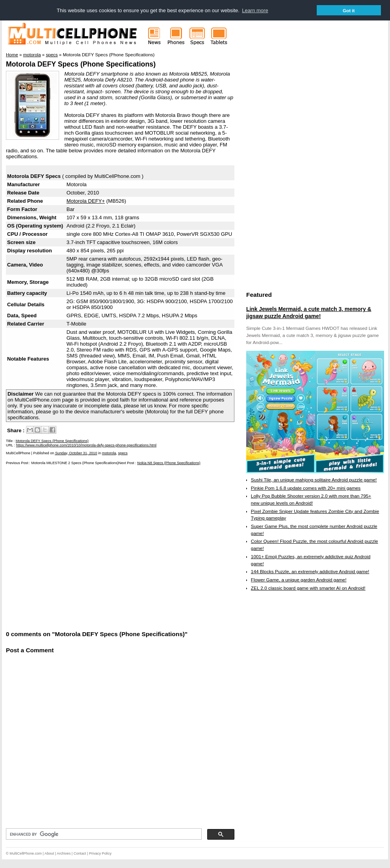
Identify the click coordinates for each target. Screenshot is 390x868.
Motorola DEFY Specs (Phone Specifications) (81, 64)
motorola (109, 453)
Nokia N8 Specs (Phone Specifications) (169, 463)
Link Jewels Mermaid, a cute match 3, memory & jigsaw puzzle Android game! (309, 313)
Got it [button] (349, 10)
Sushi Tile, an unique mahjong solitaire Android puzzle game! (314, 480)
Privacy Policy (100, 853)
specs (123, 453)
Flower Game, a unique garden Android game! (299, 580)
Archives (64, 853)
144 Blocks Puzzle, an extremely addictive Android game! (310, 572)
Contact (80, 853)
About (49, 853)
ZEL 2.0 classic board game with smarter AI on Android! (308, 588)
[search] (103, 834)
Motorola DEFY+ (86, 201)
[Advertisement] (76, 547)
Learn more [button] (255, 10)
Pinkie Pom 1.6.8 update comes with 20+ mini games (306, 488)
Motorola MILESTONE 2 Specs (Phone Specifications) (75, 463)
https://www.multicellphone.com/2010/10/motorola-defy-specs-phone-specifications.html (86, 445)
